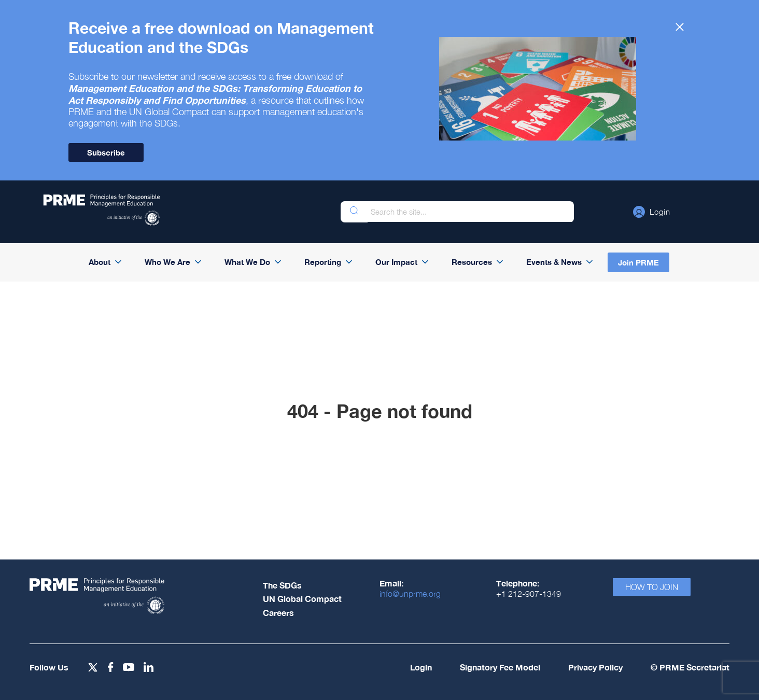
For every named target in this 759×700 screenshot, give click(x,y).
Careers (278, 613)
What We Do (247, 262)
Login (421, 667)
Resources (472, 262)
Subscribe (106, 152)
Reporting (323, 262)
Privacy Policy (595, 667)
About (100, 262)
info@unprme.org (410, 594)
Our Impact (396, 262)
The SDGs (282, 585)
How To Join (652, 587)
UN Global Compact (302, 599)
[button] (652, 212)
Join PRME (638, 262)
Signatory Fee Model (500, 667)
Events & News (554, 262)
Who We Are (167, 262)
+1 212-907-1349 (529, 594)
